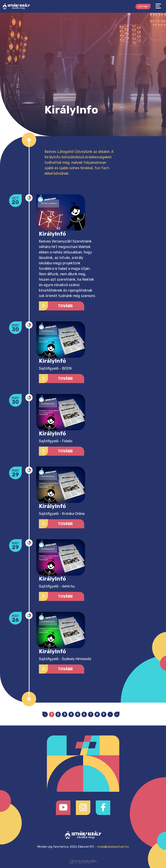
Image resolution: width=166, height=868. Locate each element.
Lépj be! (143, 7)
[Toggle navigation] (158, 6)
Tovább (56, 306)
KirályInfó (52, 234)
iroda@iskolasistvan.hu (113, 847)
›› (117, 714)
